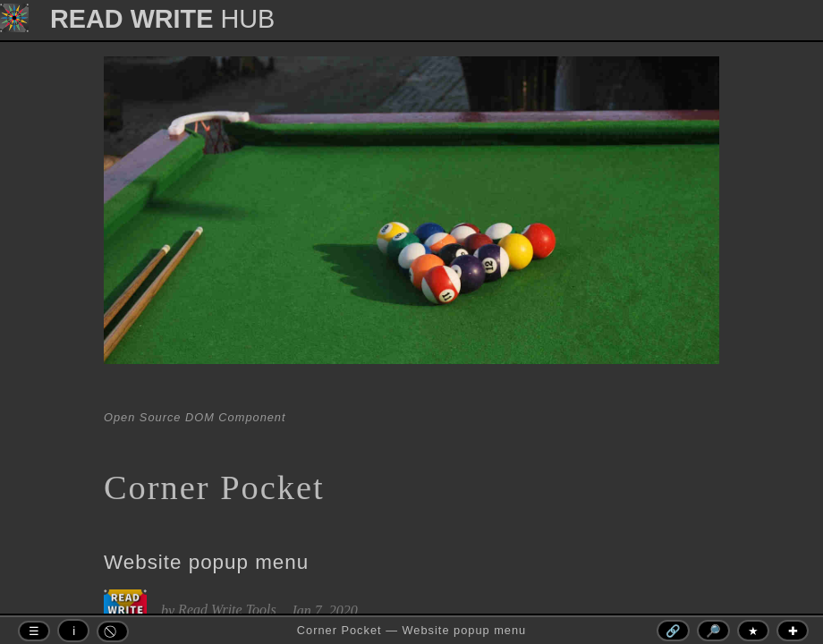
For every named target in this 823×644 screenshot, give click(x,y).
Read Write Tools (227, 610)
